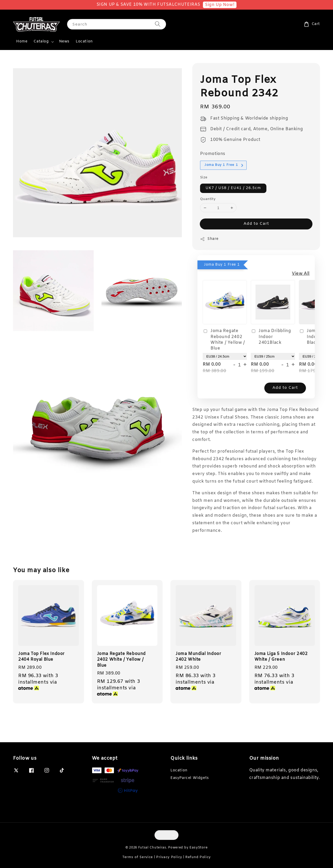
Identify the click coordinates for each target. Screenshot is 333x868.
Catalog (41, 42)
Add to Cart (256, 224)
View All (301, 274)
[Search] (158, 24)
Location (84, 42)
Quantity (208, 199)
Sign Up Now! (220, 5)
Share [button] (209, 239)
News (64, 42)
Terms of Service (138, 857)
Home (22, 42)
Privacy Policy (169, 857)
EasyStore (198, 848)
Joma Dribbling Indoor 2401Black (271, 337)
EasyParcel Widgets (190, 778)
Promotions (213, 154)
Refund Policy (198, 857)
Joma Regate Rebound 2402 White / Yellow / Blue (224, 340)
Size (204, 177)
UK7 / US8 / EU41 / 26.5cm (233, 188)
